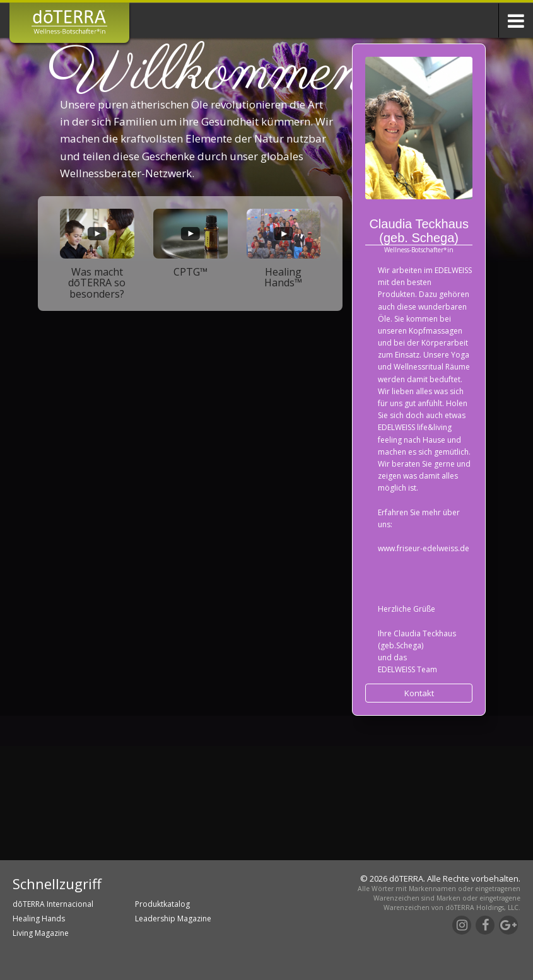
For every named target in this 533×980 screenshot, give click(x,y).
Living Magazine (41, 933)
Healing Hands (39, 919)
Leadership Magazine (173, 919)
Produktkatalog (162, 904)
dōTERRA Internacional (53, 904)
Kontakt (419, 693)
